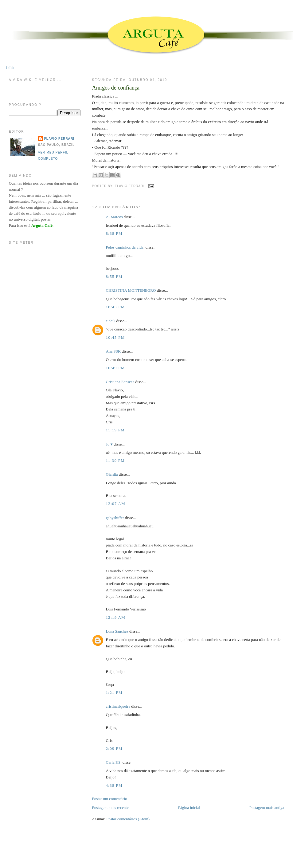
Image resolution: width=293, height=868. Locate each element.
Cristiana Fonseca (120, 382)
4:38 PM (114, 785)
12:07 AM (116, 504)
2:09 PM (114, 748)
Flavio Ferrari (59, 139)
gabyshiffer (115, 518)
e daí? (111, 321)
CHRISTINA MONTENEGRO (131, 290)
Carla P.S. (114, 762)
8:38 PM (114, 233)
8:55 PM (114, 276)
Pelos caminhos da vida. (125, 247)
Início (11, 68)
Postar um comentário (110, 799)
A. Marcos (114, 217)
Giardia (112, 474)
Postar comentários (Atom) (128, 819)
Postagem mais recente (110, 808)
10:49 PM (115, 368)
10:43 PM (115, 307)
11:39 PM (115, 460)
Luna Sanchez (117, 631)
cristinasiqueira (118, 706)
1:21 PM (114, 692)
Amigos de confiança (116, 88)
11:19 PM (115, 430)
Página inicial (189, 808)
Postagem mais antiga (267, 808)
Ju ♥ (109, 444)
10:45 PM (115, 337)
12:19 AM (116, 617)
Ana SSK (113, 351)
